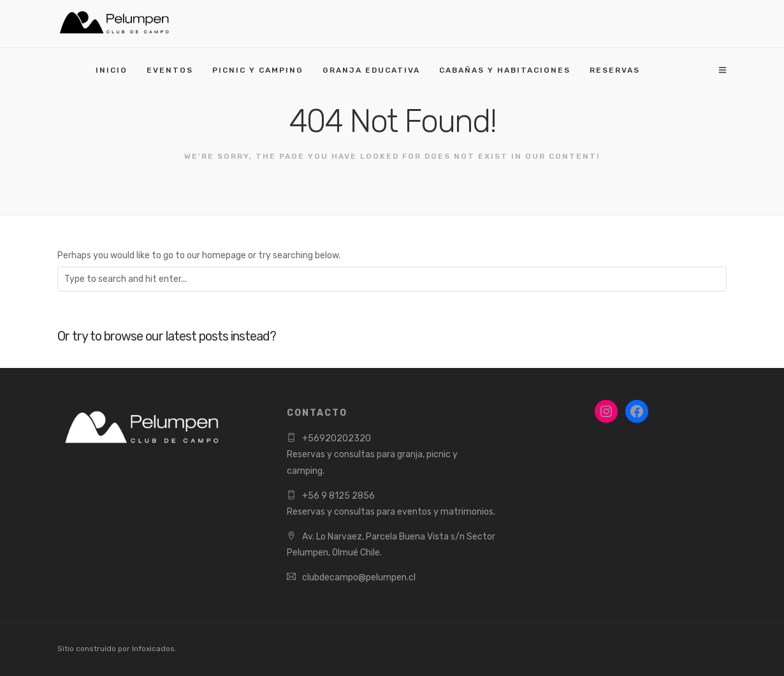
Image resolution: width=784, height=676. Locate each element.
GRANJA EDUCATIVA (371, 70)
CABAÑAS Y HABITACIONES (505, 70)
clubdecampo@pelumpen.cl (359, 577)
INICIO (112, 70)
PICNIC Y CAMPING (258, 70)
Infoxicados (153, 649)
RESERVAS (615, 70)
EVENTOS (170, 70)
